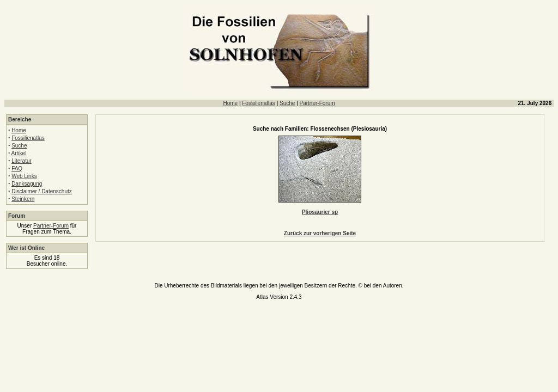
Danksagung (27, 184)
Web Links (24, 176)
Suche (287, 103)
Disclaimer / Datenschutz (42, 191)
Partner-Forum (317, 103)
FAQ (17, 169)
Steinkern (23, 199)
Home (230, 103)
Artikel (19, 153)
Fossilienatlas (259, 103)
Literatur (22, 161)
